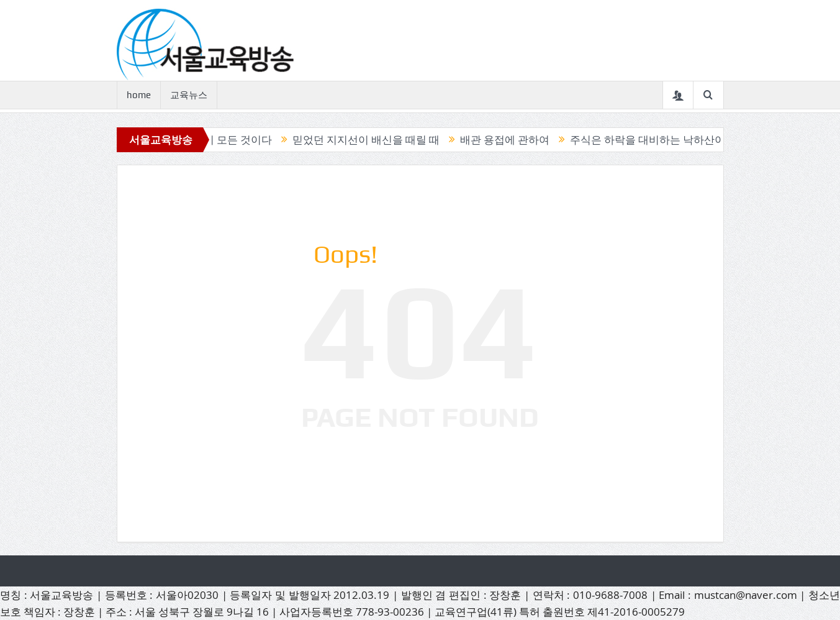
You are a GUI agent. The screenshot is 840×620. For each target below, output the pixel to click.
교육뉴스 (189, 95)
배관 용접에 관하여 (508, 140)
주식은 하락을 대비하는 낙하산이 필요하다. (675, 140)
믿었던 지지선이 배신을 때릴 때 (370, 140)
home (139, 95)
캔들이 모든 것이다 (231, 140)
